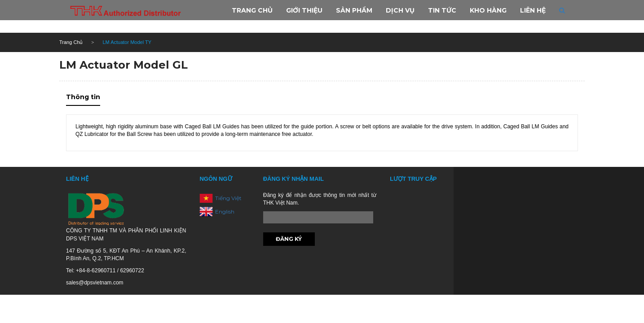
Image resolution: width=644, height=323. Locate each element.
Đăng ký (289, 239)
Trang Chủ (71, 42)
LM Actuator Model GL (124, 65)
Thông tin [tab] (83, 97)
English (225, 211)
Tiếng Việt (228, 198)
